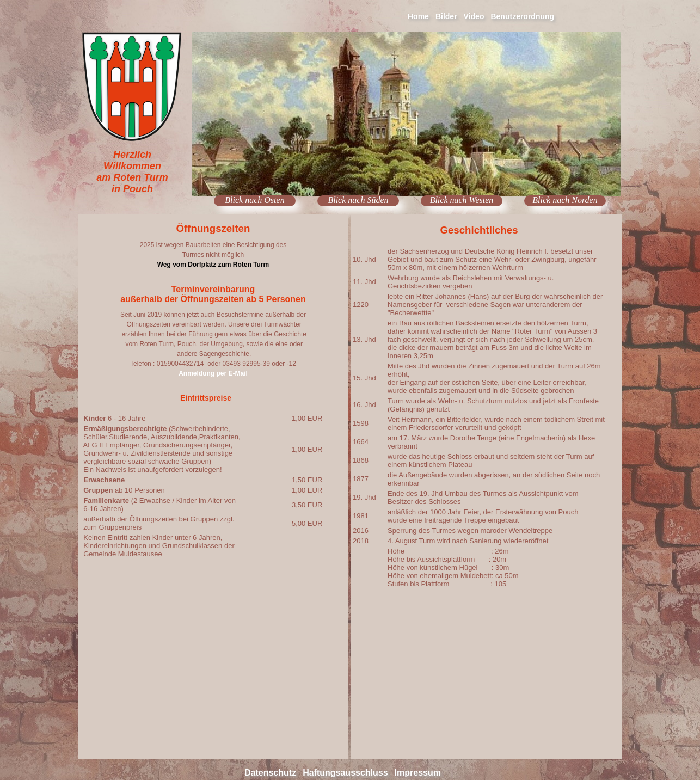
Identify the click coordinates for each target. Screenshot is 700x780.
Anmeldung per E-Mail (213, 373)
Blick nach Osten (254, 200)
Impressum (418, 773)
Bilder (446, 16)
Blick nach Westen (462, 200)
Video (474, 16)
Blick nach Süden (358, 200)
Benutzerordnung (522, 16)
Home (418, 16)
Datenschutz (270, 773)
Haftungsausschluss (345, 773)
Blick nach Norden (565, 200)
